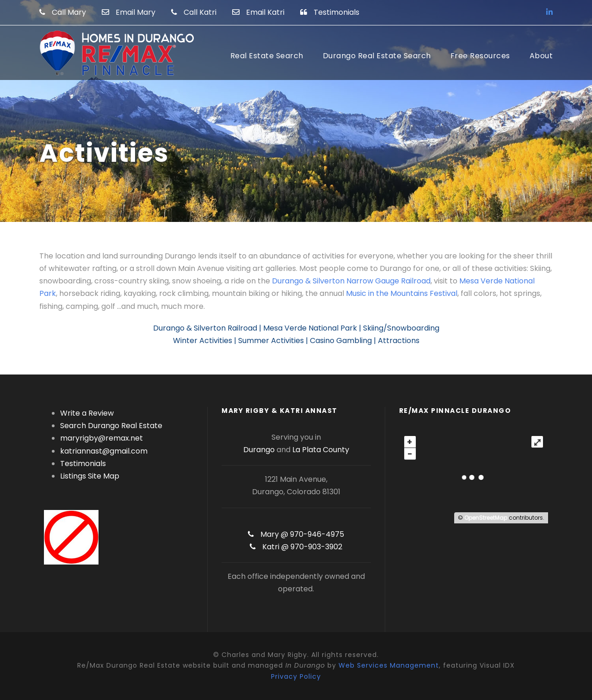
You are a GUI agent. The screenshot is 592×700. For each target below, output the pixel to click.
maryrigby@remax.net (102, 438)
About (541, 56)
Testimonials (330, 12)
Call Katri (194, 12)
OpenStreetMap (486, 518)
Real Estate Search (267, 56)
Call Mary (63, 12)
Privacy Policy (296, 676)
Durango (259, 450)
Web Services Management (389, 665)
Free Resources (480, 56)
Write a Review (87, 413)
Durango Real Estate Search (377, 56)
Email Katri (258, 12)
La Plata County (321, 450)
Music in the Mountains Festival (402, 293)
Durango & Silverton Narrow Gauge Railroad (351, 281)
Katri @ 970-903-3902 (296, 547)
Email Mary (129, 12)
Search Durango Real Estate (111, 426)
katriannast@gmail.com (104, 451)
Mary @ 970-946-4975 (296, 534)
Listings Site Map (90, 476)
